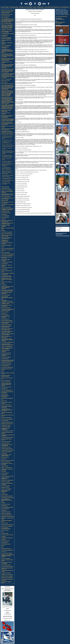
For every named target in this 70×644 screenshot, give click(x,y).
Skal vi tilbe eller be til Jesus (7, 84)
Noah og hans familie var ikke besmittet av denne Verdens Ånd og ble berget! (8, 59)
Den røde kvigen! (5, 421)
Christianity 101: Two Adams (7, 135)
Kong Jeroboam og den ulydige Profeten (6, 455)
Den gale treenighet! (6, 252)
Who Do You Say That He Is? (7, 134)
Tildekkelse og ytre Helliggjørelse (5, 429)
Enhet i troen (4, 401)
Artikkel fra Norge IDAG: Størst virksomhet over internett (6, 385)
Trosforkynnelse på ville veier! (8, 498)
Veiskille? (3, 503)
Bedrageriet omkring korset (7, 424)
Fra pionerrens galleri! (6, 427)
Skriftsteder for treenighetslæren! (5, 241)
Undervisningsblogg (14, 7)
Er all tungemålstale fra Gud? (7, 507)
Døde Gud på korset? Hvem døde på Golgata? (7, 323)
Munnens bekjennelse (6, 308)
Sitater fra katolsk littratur (7, 234)
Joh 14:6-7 (67, 15)
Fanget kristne (4, 389)
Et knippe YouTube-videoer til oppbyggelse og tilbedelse (7, 209)
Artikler (34, 7)
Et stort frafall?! (5, 495)
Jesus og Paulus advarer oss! (8, 525)
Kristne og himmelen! (6, 486)
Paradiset (3, 231)
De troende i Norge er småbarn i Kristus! (6, 376)
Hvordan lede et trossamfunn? (5, 36)
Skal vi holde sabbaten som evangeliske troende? (7, 332)
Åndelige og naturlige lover (7, 538)
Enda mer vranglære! (6, 558)
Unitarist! (3, 493)
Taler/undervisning (28, 7)
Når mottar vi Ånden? (6, 504)
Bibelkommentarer (40, 7)
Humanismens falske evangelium (6, 260)
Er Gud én (4, 219)
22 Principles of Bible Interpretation (6, 183)
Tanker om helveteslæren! (7, 346)
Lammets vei (4, 313)
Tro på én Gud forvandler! (7, 553)
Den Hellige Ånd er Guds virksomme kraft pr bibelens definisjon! (7, 340)
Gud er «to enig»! (5, 312)
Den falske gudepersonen (7, 390)
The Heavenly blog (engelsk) (61, 55)
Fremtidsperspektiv (5, 541)
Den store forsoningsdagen (7, 419)
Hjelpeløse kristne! (5, 487)
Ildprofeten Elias (5, 201)
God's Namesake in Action (7, 144)
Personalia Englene (5, 366)
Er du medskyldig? (5, 216)
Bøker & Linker (57, 7)
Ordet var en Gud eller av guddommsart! (7, 337)
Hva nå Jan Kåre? (5, 17)
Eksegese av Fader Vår (6, 353)
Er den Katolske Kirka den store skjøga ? (7, 563)
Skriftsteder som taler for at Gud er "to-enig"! (7, 236)
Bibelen (7, 7)
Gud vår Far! (4, 459)
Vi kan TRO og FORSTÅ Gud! (7, 342)
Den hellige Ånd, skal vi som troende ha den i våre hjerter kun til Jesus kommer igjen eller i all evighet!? (7, 70)
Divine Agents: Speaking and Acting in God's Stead (8, 162)
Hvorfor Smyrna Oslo (6, 16)
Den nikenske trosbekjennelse (8, 254)
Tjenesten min (4, 269)
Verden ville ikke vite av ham (7, 476)
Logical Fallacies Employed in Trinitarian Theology (8, 176)
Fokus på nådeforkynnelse (7, 320)
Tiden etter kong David (6, 207)
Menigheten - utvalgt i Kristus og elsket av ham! (8, 303)
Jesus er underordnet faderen (8, 248)
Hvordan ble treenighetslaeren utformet (7, 301)
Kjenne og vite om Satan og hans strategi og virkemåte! (7, 291)
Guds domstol (4, 82)
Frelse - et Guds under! (6, 405)
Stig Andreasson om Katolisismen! (6, 491)
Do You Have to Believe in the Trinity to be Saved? (8, 181)
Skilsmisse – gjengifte (6, 513)
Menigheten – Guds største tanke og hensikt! (7, 221)
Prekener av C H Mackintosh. (7, 480)
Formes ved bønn (5, 530)
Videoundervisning (49, 7)
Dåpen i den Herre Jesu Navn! (8, 460)
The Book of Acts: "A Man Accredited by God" (7, 142)
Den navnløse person (6, 196)
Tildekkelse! (4, 510)
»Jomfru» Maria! (5, 466)
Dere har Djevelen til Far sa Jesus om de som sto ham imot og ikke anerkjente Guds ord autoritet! (7, 55)
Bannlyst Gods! (5, 394)
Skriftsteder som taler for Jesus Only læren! (7, 238)
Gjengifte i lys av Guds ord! (7, 575)
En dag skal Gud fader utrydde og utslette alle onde (7, 344)
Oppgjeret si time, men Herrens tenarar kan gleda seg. (7, 279)
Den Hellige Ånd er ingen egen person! (7, 306)
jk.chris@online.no (7, 611)
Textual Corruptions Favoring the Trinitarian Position (8, 178)
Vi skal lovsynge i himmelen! (7, 431)
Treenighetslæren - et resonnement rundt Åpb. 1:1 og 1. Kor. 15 (7, 410)
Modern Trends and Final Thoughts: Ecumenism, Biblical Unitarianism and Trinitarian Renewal (8, 152)
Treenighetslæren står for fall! (8, 450)
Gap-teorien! (4, 285)
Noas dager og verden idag (7, 422)
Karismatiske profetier (6, 565)
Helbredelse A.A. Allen (6, 447)
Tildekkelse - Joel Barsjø (7, 30)
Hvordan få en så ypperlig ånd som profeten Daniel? (8, 310)
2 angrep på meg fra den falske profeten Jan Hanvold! (7, 132)
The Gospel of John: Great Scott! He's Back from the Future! (7, 137)
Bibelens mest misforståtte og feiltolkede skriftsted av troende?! (8, 556)
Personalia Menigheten (6, 357)
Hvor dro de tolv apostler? (7, 232)
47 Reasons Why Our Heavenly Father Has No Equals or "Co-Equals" (7, 168)
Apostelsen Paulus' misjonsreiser (5, 47)
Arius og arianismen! (6, 295)
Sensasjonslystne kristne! (7, 449)
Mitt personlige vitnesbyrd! (7, 496)
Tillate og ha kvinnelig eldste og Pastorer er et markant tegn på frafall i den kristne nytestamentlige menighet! (7, 26)
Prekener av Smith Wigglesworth (5, 478)
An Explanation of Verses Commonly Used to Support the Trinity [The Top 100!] (7, 156)
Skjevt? (3, 546)
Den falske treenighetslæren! (7, 550)
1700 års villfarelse (5, 187)
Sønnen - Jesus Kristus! (6, 467)
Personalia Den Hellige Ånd (7, 367)
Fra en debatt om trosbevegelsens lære (6, 528)
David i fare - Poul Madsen (7, 190)
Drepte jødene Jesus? (6, 425)
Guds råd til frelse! (5, 509)
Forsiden (3, 7)
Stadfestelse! (4, 453)
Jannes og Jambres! (6, 443)
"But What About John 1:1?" (7, 140)
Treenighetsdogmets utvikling (8, 34)
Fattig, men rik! (5, 542)
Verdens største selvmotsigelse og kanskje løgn (7, 298)
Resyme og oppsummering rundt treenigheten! (7, 348)
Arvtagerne (4, 536)
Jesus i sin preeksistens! (7, 79)
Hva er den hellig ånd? (6, 380)
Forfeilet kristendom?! (6, 512)
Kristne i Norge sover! (6, 382)
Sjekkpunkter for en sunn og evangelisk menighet (7, 223)
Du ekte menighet (5, 473)
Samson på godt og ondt (7, 515)
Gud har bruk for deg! (6, 213)
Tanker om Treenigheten (6, 489)
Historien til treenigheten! (7, 452)
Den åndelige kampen (6, 544)
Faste (3, 532)
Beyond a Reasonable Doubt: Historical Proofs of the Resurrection (8, 165)
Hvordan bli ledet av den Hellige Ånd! (6, 293)
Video (3, 371)
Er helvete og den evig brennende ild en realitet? (7, 276)
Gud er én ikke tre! (5, 457)
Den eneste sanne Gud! (6, 441)
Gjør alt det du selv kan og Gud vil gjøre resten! (7, 329)
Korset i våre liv (5, 523)
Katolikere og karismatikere (7, 578)
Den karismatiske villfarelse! (7, 566)
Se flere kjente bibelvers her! (62, 16)
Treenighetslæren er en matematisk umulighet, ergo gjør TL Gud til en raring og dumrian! (7, 51)
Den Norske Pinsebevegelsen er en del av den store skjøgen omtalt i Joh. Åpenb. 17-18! (8, 120)
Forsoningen (4, 475)
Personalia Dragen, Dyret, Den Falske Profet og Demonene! (8, 361)
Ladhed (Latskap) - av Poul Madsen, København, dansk (7, 194)
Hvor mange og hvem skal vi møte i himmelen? (7, 198)
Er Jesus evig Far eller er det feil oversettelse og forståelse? (7, 287)
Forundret (3, 539)
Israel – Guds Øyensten (6, 45)
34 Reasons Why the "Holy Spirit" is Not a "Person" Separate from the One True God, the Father (7, 172)
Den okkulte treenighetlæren (7, 255)
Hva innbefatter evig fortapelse (6, 317)
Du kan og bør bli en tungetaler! (6, 351)
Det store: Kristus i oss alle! (7, 535)
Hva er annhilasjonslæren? (7, 23)
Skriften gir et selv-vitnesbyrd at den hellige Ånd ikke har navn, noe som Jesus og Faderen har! (8, 66)
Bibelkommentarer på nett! (7, 14)
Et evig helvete (4, 264)
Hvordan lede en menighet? (7, 576)
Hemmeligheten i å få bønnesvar (6, 355)
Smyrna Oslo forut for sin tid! (7, 10)
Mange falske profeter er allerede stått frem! (6, 327)
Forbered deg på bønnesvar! (7, 437)
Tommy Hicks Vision (6, 188)
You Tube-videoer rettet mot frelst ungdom (7, 203)
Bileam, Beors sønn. (6, 81)
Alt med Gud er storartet (6, 325)
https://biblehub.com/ (60, 19)
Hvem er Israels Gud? (6, 462)
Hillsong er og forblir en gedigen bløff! (6, 111)
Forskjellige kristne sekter (7, 262)
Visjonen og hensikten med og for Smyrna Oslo (7, 12)
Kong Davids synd (5, 319)
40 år (2, 547)
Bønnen (3, 283)
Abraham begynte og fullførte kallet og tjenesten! (7, 334)
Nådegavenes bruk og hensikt (8, 516)
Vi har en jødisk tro (5, 217)
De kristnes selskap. (6, 482)
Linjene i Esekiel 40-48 (6, 573)
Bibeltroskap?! (4, 506)
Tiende (3, 247)
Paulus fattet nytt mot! (6, 549)
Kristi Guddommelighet (6, 245)
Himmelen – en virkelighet (7, 526)
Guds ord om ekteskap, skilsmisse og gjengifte (6, 38)
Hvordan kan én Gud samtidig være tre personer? (8, 129)
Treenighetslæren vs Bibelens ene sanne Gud (8, 274)
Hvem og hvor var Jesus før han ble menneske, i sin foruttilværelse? (7, 116)
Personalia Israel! (5, 359)
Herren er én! (4, 552)
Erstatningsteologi (5, 211)
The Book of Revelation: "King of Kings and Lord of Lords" (8, 146)
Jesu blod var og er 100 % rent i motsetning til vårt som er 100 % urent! (7, 123)
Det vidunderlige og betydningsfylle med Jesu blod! (7, 500)
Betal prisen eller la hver (6, 387)
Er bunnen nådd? (5, 533)
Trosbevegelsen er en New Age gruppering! (7, 445)
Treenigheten (4, 214)
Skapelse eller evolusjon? (7, 282)
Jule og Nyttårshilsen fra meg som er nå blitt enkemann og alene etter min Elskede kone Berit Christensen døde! (8, 20)
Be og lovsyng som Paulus (7, 268)
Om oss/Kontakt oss (65, 7)
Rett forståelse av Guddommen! (5, 396)
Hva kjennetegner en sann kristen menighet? (7, 32)
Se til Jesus (4, 472)
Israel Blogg (21, 7)
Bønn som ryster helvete (7, 418)
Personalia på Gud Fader (7, 364)
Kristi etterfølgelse (5, 315)
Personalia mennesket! (6, 363)
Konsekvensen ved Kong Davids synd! (7, 258)
